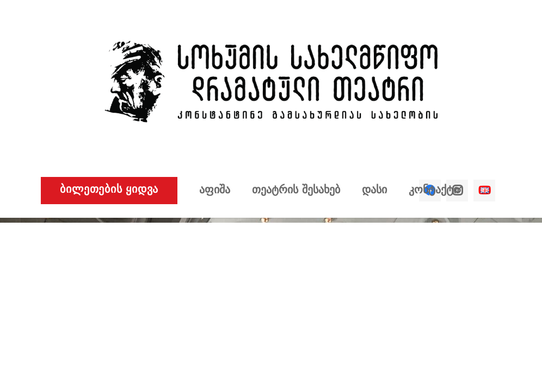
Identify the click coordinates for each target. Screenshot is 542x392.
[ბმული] (271, 82)
